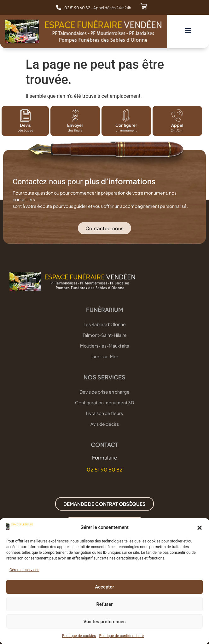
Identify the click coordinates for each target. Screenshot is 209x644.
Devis (25, 125)
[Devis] (25, 115)
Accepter (104, 587)
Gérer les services (24, 570)
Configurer (126, 125)
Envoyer (75, 125)
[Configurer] (126, 115)
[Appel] (177, 115)
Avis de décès (105, 424)
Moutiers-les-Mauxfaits (104, 346)
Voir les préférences (105, 622)
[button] (200, 528)
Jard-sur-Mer (104, 356)
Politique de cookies (79, 636)
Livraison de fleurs (104, 413)
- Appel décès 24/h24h (98, 8)
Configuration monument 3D (104, 402)
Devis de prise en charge (104, 392)
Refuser (104, 604)
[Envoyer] (75, 115)
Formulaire (105, 457)
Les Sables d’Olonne (105, 324)
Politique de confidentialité (121, 636)
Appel (177, 125)
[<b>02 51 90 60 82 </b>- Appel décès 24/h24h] (59, 8)
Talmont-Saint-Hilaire (105, 335)
